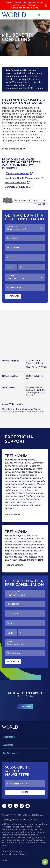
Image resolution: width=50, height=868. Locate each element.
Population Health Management (22, 178)
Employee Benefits (19, 173)
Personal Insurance (15, 182)
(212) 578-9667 (25, 707)
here (22, 149)
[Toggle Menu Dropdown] (25, 737)
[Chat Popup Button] (45, 862)
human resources (38, 132)
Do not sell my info (29, 820)
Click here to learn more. (25, 8)
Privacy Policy (11, 820)
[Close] (46, 5)
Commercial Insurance (17, 187)
